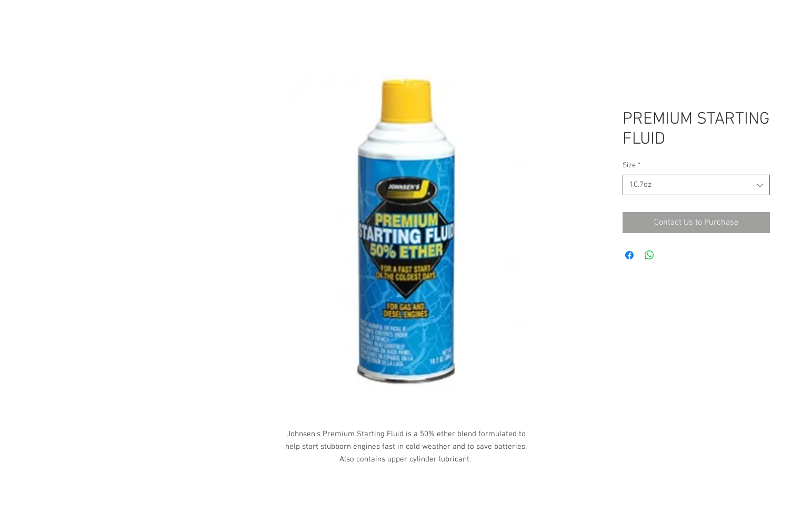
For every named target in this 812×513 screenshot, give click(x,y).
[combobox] (696, 185)
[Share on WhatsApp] (649, 255)
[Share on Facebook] (629, 255)
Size (631, 165)
